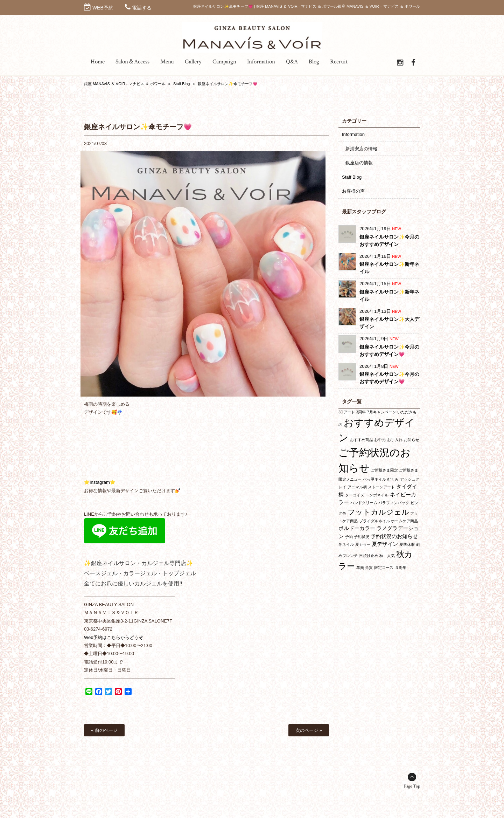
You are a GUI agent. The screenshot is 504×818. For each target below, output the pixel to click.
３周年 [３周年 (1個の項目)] (401, 568)
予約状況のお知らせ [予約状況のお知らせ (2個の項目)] (394, 536)
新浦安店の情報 (361, 149)
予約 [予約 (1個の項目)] (349, 537)
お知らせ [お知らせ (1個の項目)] (412, 440)
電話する (142, 8)
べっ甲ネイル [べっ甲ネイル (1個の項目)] (374, 479)
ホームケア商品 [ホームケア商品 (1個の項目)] (404, 521)
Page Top (412, 786)
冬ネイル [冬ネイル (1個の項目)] (346, 544)
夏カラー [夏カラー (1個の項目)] (363, 544)
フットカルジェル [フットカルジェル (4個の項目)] (378, 512)
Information (353, 134)
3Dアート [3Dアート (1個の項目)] (347, 412)
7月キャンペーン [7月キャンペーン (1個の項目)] (382, 412)
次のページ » (309, 730)
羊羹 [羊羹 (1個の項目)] (360, 568)
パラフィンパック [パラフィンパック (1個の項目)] (394, 503)
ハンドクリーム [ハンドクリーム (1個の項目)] (364, 503)
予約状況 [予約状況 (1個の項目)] (362, 537)
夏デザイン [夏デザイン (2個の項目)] (385, 544)
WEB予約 (103, 8)
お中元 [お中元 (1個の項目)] (380, 440)
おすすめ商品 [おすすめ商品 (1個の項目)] (362, 440)
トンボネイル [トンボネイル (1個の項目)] (377, 495)
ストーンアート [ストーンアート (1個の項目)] (381, 487)
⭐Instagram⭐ (100, 482)
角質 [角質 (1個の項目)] (369, 568)
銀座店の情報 (359, 163)
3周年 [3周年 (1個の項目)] (361, 412)
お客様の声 (353, 191)
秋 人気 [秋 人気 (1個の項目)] (387, 556)
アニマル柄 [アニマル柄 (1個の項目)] (357, 487)
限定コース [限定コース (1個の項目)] (384, 568)
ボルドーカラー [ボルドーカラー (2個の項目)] (357, 528)
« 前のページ (104, 730)
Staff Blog (182, 84)
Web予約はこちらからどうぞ (114, 637)
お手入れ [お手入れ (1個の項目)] (395, 440)
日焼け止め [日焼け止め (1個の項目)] (369, 556)
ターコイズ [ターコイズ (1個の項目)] (355, 495)
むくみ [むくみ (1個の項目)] (393, 479)
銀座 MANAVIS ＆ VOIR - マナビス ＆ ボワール (125, 84)
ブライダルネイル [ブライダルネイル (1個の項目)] (374, 521)
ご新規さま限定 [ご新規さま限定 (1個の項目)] (384, 470)
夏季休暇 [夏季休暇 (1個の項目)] (407, 544)
